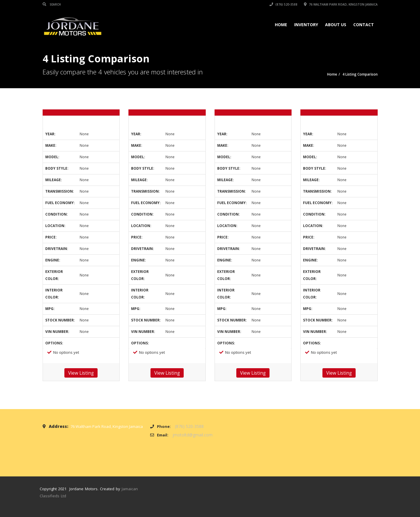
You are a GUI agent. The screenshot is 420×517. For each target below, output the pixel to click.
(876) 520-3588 (283, 4)
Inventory (306, 25)
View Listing (81, 373)
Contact (364, 25)
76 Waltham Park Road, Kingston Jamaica (341, 4)
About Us (336, 25)
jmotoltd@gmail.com (193, 435)
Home (281, 25)
